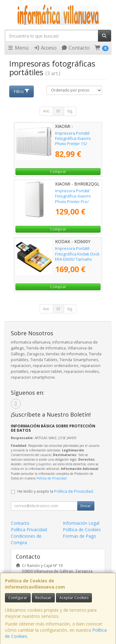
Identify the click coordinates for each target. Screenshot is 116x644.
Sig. (70, 111)
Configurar (18, 598)
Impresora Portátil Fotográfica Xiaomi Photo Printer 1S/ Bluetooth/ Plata (73, 141)
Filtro (22, 91)
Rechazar (43, 598)
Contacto (75, 48)
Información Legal (81, 523)
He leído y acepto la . (56, 491)
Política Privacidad (29, 530)
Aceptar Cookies (74, 598)
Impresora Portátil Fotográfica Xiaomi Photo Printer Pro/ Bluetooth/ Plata (73, 199)
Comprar (58, 171)
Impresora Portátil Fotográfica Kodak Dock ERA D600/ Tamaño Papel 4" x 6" (77, 256)
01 (58, 111)
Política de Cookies (82, 530)
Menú (18, 48)
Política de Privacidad (52, 478)
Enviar (86, 506)
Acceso (45, 48)
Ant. (46, 111)
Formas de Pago (79, 536)
